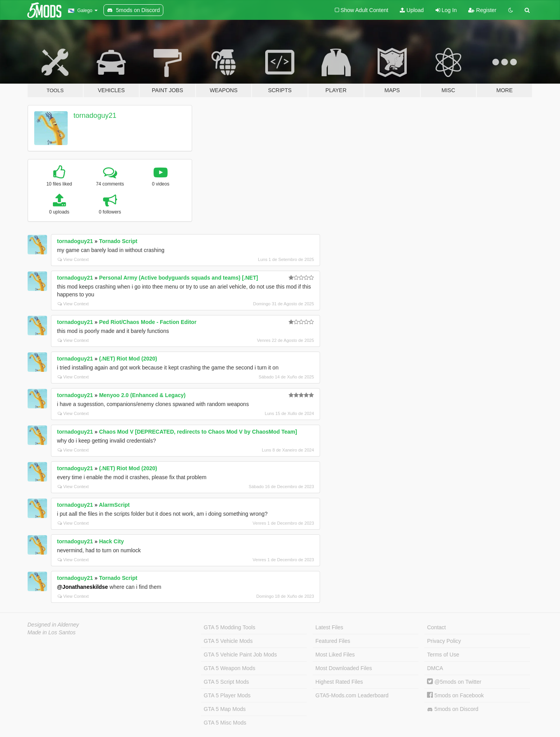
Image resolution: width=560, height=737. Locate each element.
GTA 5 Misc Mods (225, 723)
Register (482, 10)
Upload (412, 10)
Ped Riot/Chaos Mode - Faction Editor (148, 322)
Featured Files (333, 641)
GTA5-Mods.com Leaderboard (352, 695)
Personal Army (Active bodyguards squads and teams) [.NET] (179, 278)
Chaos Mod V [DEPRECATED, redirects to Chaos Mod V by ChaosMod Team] (198, 432)
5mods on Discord (453, 709)
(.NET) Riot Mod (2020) (128, 359)
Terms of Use (443, 655)
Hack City (112, 541)
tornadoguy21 (95, 116)
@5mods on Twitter (454, 682)
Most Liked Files (335, 655)
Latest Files (329, 627)
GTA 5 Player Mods (227, 695)
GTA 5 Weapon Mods (230, 668)
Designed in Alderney (53, 625)
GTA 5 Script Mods (226, 682)
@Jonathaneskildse (83, 587)
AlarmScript (114, 505)
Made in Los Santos (52, 632)
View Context (73, 259)
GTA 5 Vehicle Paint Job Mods (240, 655)
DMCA (435, 668)
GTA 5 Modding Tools (230, 627)
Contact (436, 627)
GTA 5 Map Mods (225, 709)
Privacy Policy (444, 641)
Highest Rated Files (339, 682)
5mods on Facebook (455, 695)
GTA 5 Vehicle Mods (228, 641)
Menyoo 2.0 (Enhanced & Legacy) (143, 395)
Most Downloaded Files (344, 668)
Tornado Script (118, 241)
